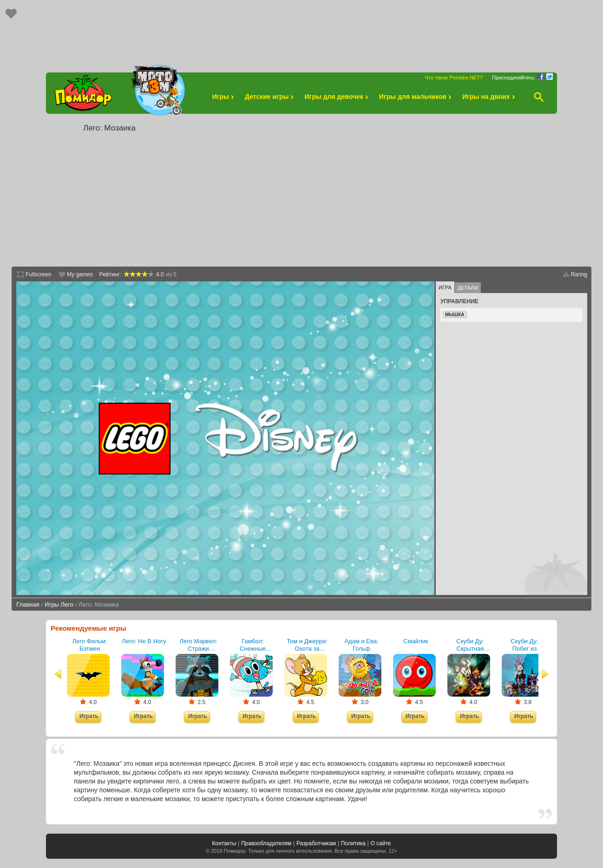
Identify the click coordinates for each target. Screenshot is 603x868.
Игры (224, 97)
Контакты (224, 843)
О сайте (380, 843)
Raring (579, 274)
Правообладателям (266, 843)
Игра (445, 287)
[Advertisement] (301, 32)
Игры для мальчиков (416, 97)
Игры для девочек (337, 97)
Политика (353, 843)
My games (80, 274)
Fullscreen (38, 274)
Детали (468, 288)
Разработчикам (316, 843)
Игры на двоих (490, 97)
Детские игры (270, 97)
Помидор (234, 851)
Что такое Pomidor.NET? (454, 78)
